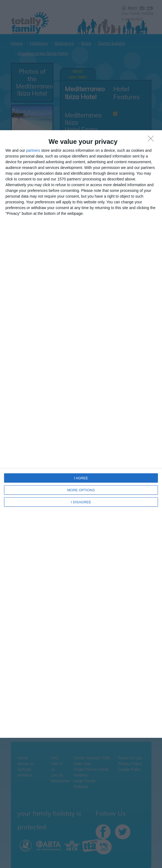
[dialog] (81, 434)
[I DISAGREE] (152, 140)
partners (33, 150)
